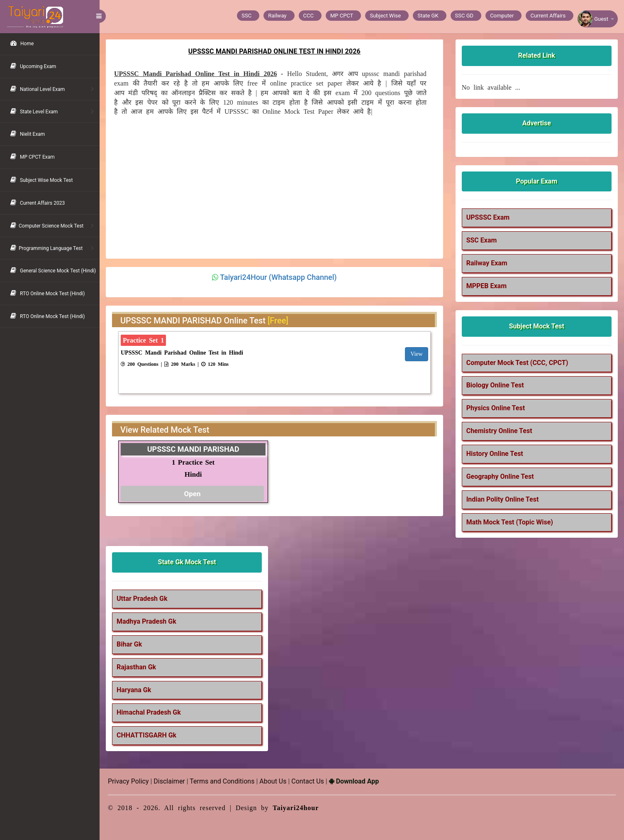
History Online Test (495, 454)
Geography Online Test (500, 476)
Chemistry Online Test (499, 431)
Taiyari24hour (296, 808)
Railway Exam (487, 263)
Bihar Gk (129, 644)
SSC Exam (482, 240)
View (416, 354)
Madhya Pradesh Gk (146, 621)
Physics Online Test (496, 408)
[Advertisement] (270, 184)
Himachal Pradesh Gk (149, 712)
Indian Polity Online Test (503, 499)
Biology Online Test (495, 385)
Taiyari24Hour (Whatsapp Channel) (278, 277)
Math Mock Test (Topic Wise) (510, 522)
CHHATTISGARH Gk (146, 735)
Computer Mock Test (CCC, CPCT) (517, 363)
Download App (354, 781)
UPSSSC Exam (488, 217)
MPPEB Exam (486, 286)
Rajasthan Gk (136, 667)
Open (192, 494)
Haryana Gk (134, 690)
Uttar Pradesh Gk (142, 599)
